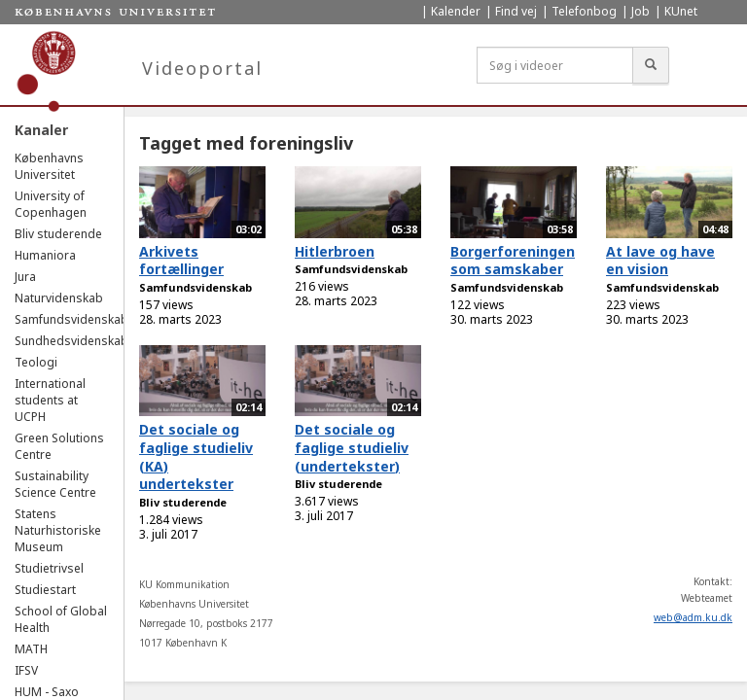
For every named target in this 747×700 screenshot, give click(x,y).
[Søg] (651, 65)
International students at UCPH (50, 400)
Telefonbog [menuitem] (584, 11)
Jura (25, 277)
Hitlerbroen (335, 251)
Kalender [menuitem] (456, 11)
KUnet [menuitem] (681, 11)
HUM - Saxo (47, 692)
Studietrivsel (49, 568)
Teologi (36, 362)
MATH (31, 649)
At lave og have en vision (660, 261)
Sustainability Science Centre (55, 484)
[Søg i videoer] (555, 65)
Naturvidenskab (59, 298)
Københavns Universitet (49, 166)
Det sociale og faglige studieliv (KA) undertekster (196, 456)
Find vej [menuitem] (516, 11)
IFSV (26, 670)
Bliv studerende (58, 234)
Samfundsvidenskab (71, 319)
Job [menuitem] (640, 11)
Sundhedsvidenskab (71, 341)
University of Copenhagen (51, 204)
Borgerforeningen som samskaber (513, 261)
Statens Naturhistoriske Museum (58, 530)
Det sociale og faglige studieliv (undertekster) (352, 447)
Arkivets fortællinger (181, 261)
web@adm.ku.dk (693, 617)
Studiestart (45, 590)
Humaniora (45, 255)
